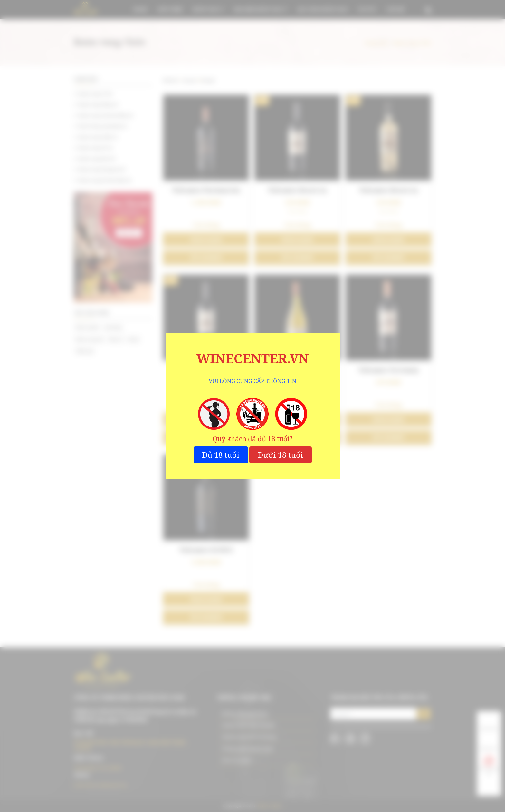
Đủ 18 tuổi (221, 455)
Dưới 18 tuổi (281, 455)
